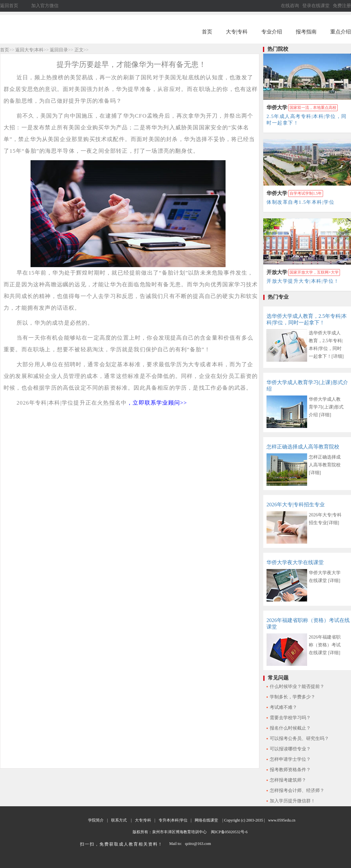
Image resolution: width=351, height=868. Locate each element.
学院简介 (96, 820)
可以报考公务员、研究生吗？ (299, 738)
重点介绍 (341, 32)
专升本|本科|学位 (173, 820)
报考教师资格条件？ (290, 770)
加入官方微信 (45, 6)
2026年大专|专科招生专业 (296, 505)
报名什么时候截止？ (290, 728)
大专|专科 (237, 32)
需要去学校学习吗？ (290, 718)
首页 (207, 32)
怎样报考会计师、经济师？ (297, 790)
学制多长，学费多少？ (292, 697)
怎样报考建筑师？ (288, 780)
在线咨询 (290, 6)
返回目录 (59, 50)
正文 (79, 50)
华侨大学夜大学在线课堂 (295, 562)
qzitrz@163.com (198, 844)
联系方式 (119, 820)
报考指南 (306, 32)
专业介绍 (272, 32)
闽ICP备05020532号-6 (229, 832)
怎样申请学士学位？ (290, 759)
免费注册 (342, 6)
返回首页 (9, 6)
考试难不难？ (283, 707)
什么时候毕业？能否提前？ (297, 687)
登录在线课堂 (316, 6)
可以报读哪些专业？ (290, 749)
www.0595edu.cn (282, 820)
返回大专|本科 (29, 50)
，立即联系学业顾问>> (157, 403)
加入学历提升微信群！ (292, 801)
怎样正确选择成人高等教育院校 (303, 447)
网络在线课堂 (206, 820)
